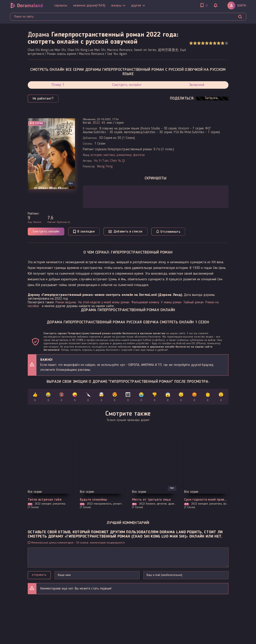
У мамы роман (171, 302)
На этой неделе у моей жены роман (104, 302)
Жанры (118, 6)
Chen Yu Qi (118, 161)
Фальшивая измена (145, 302)
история (96, 155)
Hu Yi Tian (101, 161)
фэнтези (139, 155)
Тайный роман (193, 302)
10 (226, 43)
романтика (124, 155)
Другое (138, 6)
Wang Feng (105, 167)
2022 (96, 123)
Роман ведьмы (66, 302)
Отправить (39, 575)
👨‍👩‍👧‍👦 (128, 398)
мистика (109, 155)
